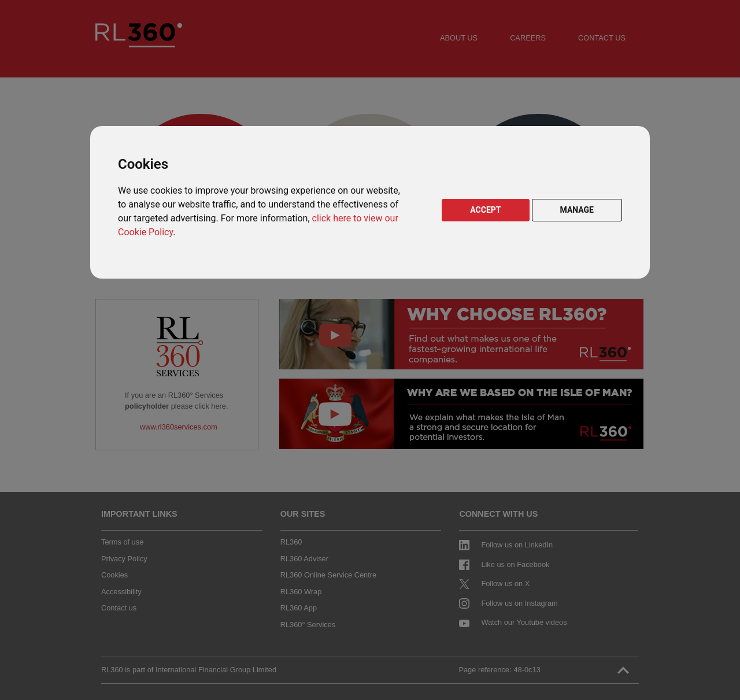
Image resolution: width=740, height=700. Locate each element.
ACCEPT (485, 210)
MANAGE (577, 210)
